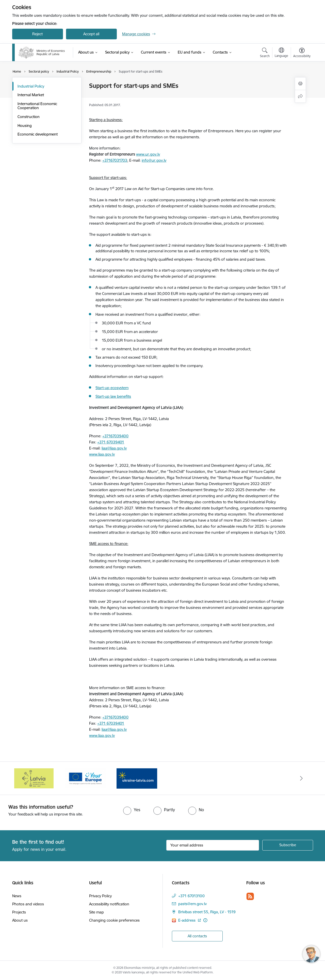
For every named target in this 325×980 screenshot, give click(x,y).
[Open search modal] (265, 53)
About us (20, 920)
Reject (37, 34)
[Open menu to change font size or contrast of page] (302, 53)
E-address (187, 920)
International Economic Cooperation (37, 106)
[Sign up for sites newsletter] (288, 845)
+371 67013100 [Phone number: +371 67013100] (191, 896)
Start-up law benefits (113, 396)
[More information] (205, 920)
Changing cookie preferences (114, 920)
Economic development (38, 134)
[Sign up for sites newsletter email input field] (213, 845)
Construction (29, 117)
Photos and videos (28, 904)
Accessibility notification (109, 904)
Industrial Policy (31, 86)
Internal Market (31, 95)
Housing (25, 126)
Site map (96, 912)
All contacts (197, 936)
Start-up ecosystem (112, 388)
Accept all (91, 34)
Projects (19, 912)
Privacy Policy (100, 896)
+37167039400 (115, 436)
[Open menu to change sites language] (281, 53)
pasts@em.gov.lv (192, 904)
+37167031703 (115, 160)
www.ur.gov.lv (148, 154)
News (17, 896)
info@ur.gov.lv (154, 160)
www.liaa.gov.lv (102, 454)
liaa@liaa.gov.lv (114, 448)
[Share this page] (300, 96)
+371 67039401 (111, 442)
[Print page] (300, 84)
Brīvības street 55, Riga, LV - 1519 (207, 912)
